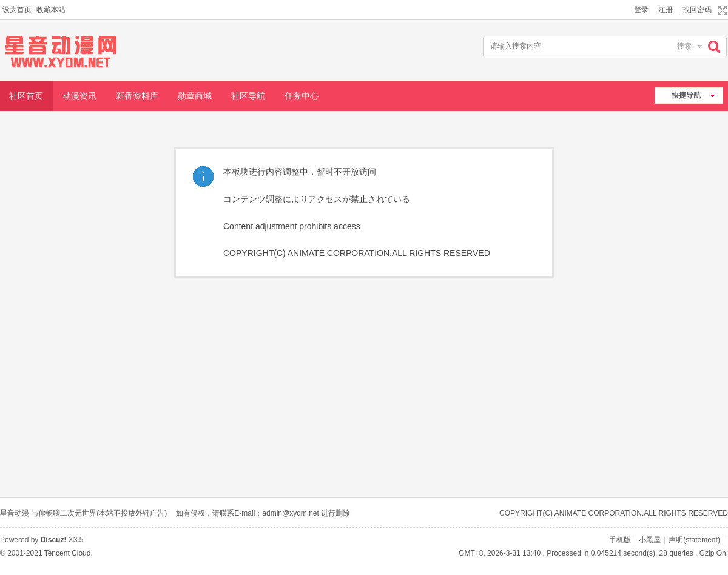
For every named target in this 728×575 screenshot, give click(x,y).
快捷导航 (686, 95)
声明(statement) (694, 540)
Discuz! (54, 540)
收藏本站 (51, 10)
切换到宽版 (721, 10)
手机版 (620, 540)
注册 (666, 10)
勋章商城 (195, 96)
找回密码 (697, 10)
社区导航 (248, 96)
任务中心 (302, 96)
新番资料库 (137, 96)
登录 (641, 10)
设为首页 (17, 10)
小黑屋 (650, 540)
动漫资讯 (79, 96)
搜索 (684, 46)
